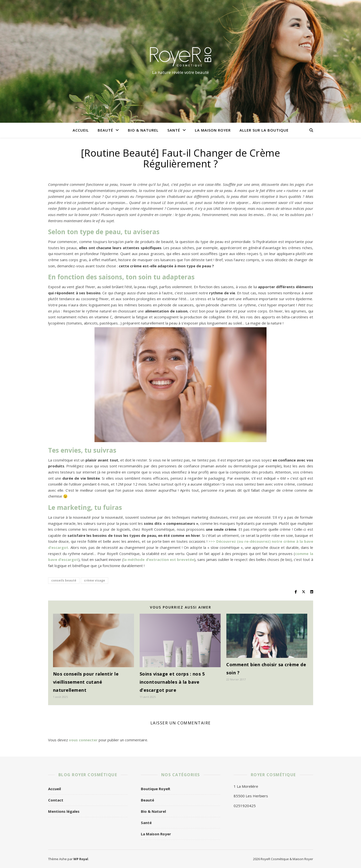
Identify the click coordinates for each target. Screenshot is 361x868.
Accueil (81, 130)
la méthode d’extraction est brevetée (159, 559)
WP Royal (81, 859)
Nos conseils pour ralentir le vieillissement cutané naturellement (86, 682)
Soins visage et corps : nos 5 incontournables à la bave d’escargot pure (172, 682)
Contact (56, 800)
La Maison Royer (213, 130)
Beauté (105, 130)
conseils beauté (64, 580)
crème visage (94, 580)
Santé (174, 130)
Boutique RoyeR (155, 789)
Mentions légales (64, 811)
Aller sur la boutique (264, 130)
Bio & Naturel (143, 130)
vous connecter (83, 740)
